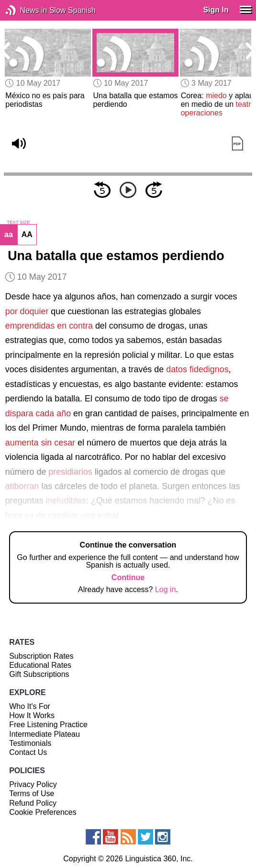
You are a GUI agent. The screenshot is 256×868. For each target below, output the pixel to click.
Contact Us (28, 752)
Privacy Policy (33, 784)
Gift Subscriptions (39, 674)
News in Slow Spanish (25, 10)
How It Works (32, 715)
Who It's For (30, 706)
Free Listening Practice (48, 725)
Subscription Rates (41, 656)
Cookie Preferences (43, 812)
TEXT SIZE (18, 222)
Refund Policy (33, 803)
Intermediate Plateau (45, 734)
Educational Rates (40, 665)
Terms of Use (32, 794)
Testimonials (30, 743)
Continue (128, 577)
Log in (166, 589)
